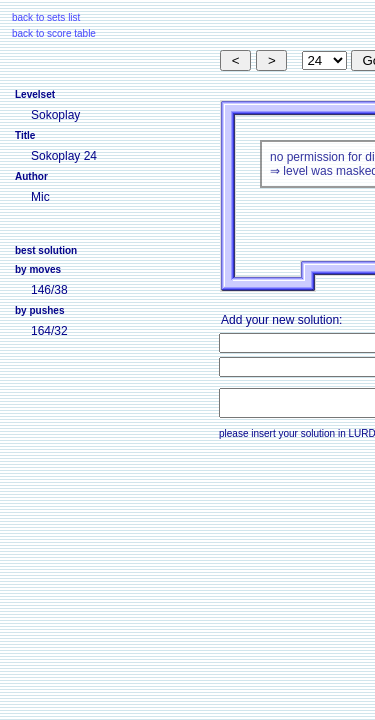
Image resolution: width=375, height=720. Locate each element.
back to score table (54, 33)
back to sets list (46, 17)
